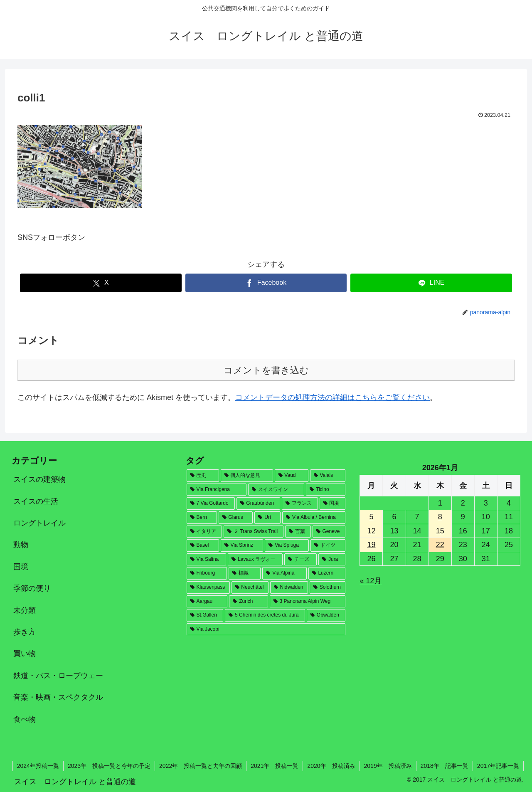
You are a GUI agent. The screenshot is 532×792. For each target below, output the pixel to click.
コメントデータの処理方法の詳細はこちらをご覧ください (332, 397)
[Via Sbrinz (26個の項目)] (242, 545)
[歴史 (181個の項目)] (203, 476)
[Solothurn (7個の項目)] (328, 587)
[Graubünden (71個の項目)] (258, 503)
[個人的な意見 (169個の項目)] (247, 476)
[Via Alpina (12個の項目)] (284, 573)
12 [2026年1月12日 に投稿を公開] (371, 531)
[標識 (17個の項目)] (245, 573)
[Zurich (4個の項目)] (248, 602)
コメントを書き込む (266, 370)
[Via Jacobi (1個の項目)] (266, 629)
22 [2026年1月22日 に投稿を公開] (440, 545)
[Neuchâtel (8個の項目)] (250, 587)
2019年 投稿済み (388, 766)
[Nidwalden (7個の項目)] (289, 587)
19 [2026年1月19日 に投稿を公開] (371, 545)
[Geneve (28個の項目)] (329, 532)
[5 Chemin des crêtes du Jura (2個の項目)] (265, 615)
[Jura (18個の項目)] (332, 560)
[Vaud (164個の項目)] (292, 476)
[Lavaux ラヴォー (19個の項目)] (255, 560)
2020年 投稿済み (331, 766)
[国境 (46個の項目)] (333, 503)
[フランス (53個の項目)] (300, 503)
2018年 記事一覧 (445, 766)
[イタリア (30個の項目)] (204, 532)
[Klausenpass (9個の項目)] (208, 587)
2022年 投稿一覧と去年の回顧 (201, 766)
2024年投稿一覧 (38, 766)
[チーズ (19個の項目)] (300, 560)
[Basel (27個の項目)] (203, 545)
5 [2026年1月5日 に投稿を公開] (371, 517)
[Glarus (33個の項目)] (236, 518)
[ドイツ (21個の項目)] (328, 545)
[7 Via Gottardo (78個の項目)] (211, 503)
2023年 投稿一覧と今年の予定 (109, 766)
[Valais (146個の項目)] (328, 476)
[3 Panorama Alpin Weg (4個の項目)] (308, 602)
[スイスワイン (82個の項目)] (276, 490)
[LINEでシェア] (431, 283)
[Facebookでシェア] (266, 283)
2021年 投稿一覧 (275, 766)
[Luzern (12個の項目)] (327, 573)
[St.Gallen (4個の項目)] (205, 615)
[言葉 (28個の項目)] (298, 532)
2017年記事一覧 (498, 766)
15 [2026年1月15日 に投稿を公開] (440, 531)
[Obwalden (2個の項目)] (326, 615)
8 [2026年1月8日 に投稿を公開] (440, 517)
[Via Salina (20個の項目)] (207, 560)
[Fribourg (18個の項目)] (207, 573)
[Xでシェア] (101, 283)
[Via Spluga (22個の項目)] (287, 545)
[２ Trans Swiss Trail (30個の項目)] (254, 532)
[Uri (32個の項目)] (267, 518)
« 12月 (371, 581)
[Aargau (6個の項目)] (207, 602)
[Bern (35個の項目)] (202, 518)
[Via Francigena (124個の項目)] (217, 490)
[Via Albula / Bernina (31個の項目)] (314, 518)
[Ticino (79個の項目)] (326, 490)
